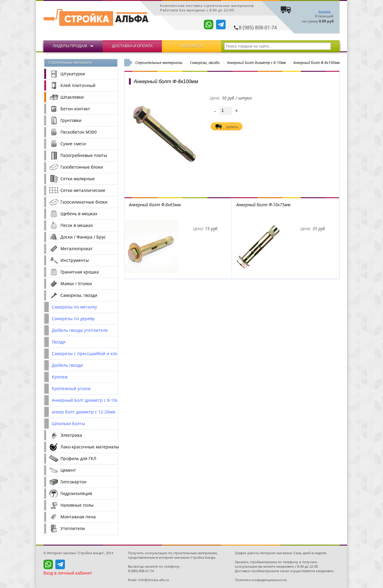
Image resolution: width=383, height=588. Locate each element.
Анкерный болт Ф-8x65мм (155, 205)
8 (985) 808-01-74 (258, 28)
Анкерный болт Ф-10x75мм (263, 205)
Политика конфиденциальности (261, 580)
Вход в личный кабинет (68, 573)
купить (232, 127)
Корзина (325, 11)
